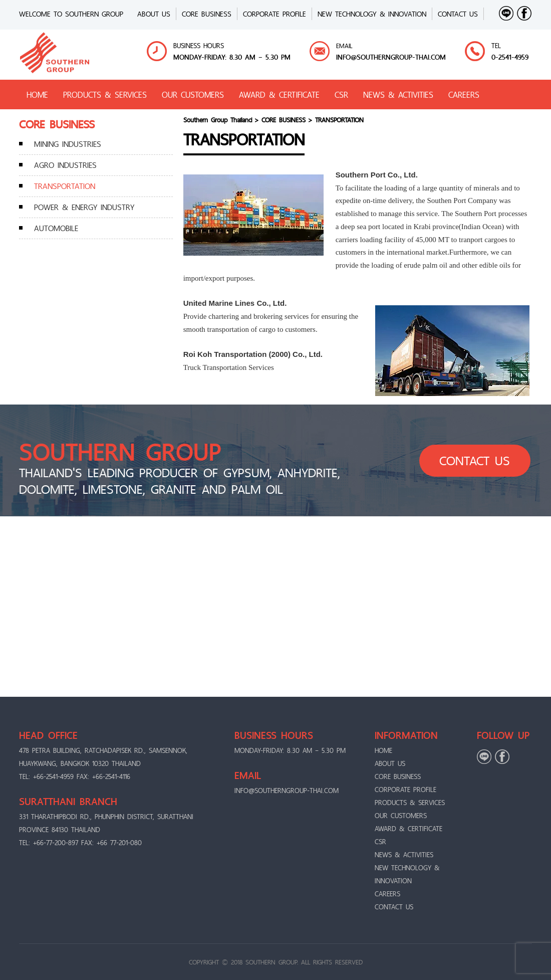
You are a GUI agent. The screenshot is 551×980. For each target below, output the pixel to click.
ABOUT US (154, 14)
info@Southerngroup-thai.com (391, 57)
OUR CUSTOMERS (193, 94)
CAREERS (464, 94)
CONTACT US (458, 14)
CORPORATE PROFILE (274, 14)
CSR (341, 94)
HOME (37, 94)
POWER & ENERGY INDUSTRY (84, 207)
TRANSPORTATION (65, 186)
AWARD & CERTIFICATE (279, 94)
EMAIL (344, 46)
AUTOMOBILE (56, 228)
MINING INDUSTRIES (68, 144)
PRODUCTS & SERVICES (105, 94)
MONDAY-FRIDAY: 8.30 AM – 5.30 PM (232, 57)
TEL (496, 46)
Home (383, 750)
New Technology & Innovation (372, 14)
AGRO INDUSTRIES (65, 165)
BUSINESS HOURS (199, 46)
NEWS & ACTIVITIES (398, 94)
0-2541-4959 (510, 57)
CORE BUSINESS (207, 14)
